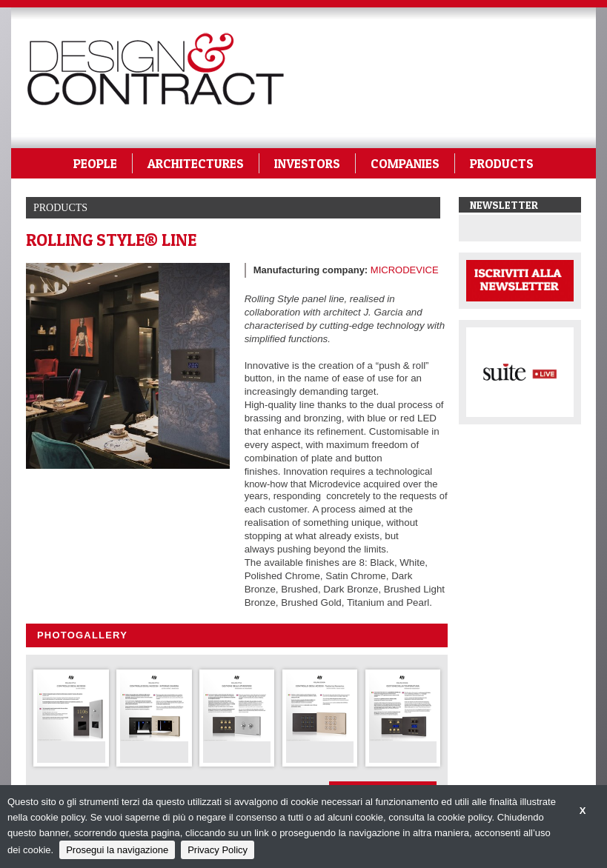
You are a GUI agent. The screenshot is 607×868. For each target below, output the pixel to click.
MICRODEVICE (405, 270)
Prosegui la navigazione (117, 850)
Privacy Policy (218, 850)
